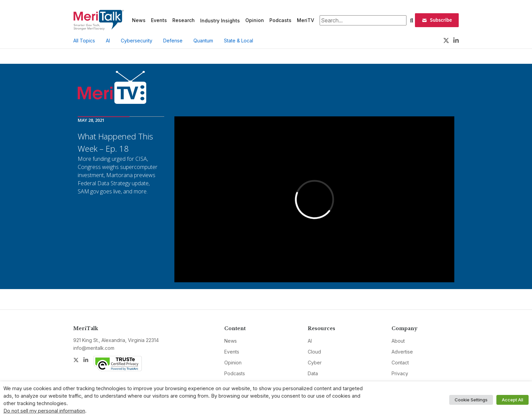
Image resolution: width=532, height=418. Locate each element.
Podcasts (280, 20)
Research (184, 20)
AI (108, 41)
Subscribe (437, 20)
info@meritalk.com (94, 348)
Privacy (400, 373)
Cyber (315, 363)
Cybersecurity (137, 41)
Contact (400, 363)
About (398, 341)
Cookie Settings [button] (471, 400)
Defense (173, 41)
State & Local (239, 41)
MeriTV (306, 20)
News (139, 20)
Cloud (314, 352)
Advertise (402, 352)
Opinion (255, 20)
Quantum (203, 41)
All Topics (84, 41)
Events (159, 20)
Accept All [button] (512, 400)
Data (313, 373)
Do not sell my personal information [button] (44, 411)
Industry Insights (220, 21)
